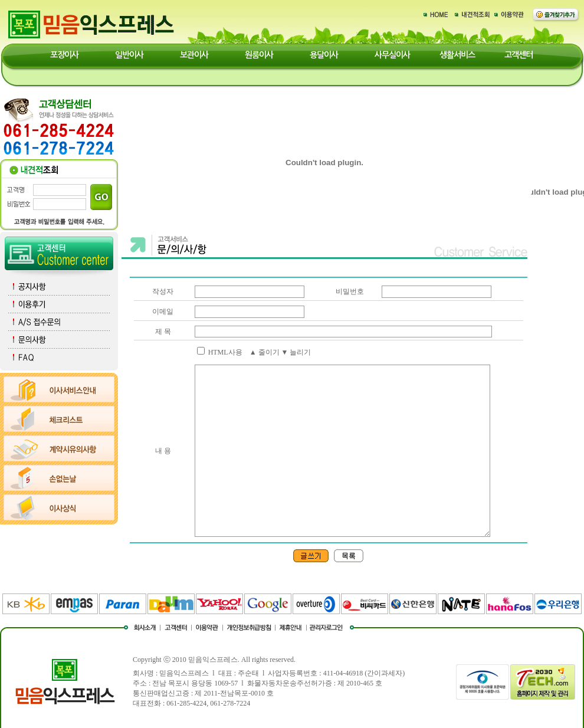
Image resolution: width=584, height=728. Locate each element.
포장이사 (64, 55)
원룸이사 (259, 55)
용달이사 (324, 55)
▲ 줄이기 (265, 352)
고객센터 (519, 55)
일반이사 (129, 55)
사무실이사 (392, 55)
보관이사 (194, 55)
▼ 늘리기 (296, 352)
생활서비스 (457, 55)
